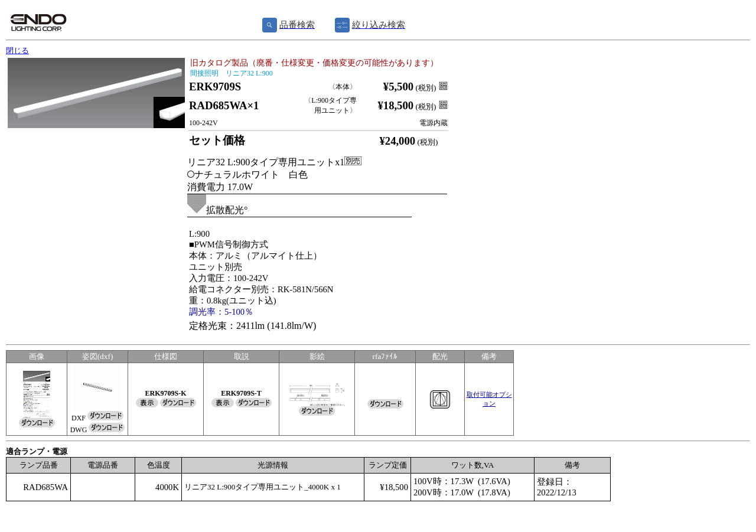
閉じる (17, 50)
